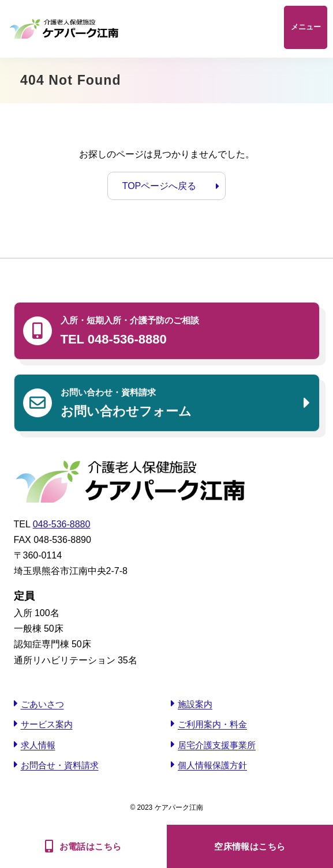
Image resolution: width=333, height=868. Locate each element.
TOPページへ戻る (160, 186)
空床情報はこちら (250, 846)
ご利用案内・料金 (212, 724)
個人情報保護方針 (212, 765)
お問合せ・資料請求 (60, 765)
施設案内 (195, 704)
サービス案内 (47, 724)
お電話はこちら (91, 846)
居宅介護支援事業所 (217, 745)
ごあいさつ (42, 704)
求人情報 (38, 745)
